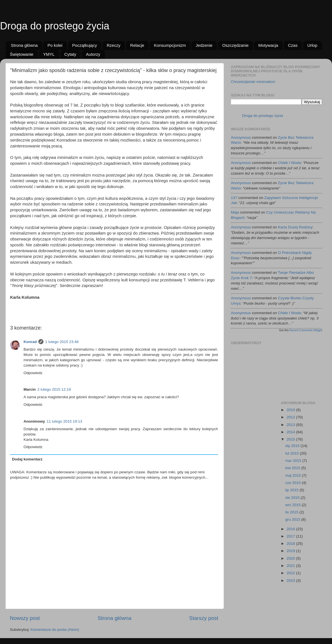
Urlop (312, 45)
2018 (291, 544)
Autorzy (93, 54)
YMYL (49, 54)
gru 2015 (293, 519)
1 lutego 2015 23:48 (62, 342)
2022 (291, 573)
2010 (291, 410)
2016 (291, 529)
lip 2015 (292, 490)
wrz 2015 (293, 505)
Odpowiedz (33, 373)
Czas (293, 45)
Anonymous (241, 137)
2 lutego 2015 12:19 (54, 389)
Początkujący (85, 45)
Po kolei (55, 45)
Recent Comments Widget (306, 330)
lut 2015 (292, 453)
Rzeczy (114, 45)
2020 (291, 558)
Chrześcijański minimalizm (253, 82)
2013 (291, 425)
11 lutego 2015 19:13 (65, 421)
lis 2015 (292, 512)
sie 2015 (293, 498)
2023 (291, 581)
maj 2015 (293, 475)
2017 (291, 536)
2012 (291, 417)
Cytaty (70, 54)
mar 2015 (294, 461)
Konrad (30, 342)
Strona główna (24, 45)
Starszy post (204, 618)
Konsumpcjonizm (170, 45)
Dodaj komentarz (27, 459)
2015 (291, 439)
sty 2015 (293, 446)
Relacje (137, 45)
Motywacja (268, 45)
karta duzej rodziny (295, 227)
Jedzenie (204, 45)
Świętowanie (22, 54)
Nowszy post (25, 618)
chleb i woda (289, 163)
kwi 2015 (293, 468)
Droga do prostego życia (55, 26)
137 (234, 198)
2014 (291, 432)
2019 (291, 551)
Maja (235, 212)
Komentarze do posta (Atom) (55, 630)
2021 (291, 566)
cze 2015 (293, 483)
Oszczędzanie (235, 45)
